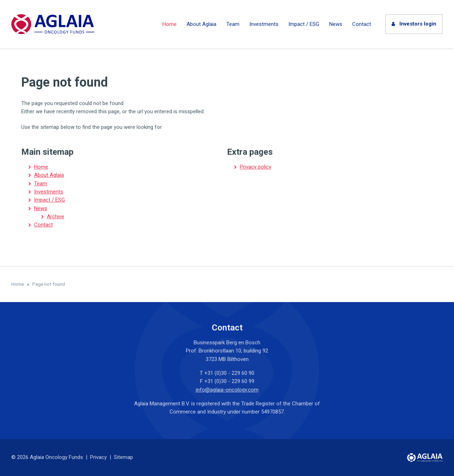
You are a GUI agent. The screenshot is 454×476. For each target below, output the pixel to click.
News (336, 24)
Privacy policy (256, 167)
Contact (362, 24)
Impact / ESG (304, 24)
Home (170, 24)
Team (233, 24)
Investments (264, 24)
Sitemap (123, 457)
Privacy (98, 457)
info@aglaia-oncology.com (227, 390)
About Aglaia (201, 24)
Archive (56, 217)
